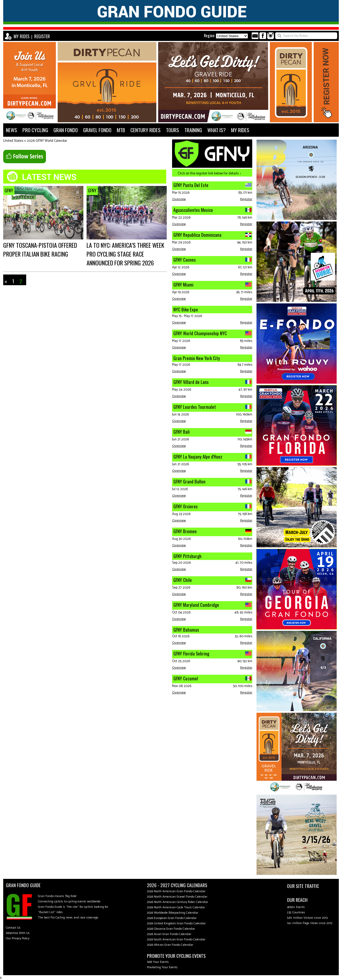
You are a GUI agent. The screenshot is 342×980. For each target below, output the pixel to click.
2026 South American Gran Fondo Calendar (176, 939)
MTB (121, 130)
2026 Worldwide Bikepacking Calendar (173, 913)
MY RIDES (22, 36)
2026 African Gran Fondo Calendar (170, 945)
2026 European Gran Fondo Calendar (172, 918)
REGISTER (42, 36)
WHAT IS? (217, 130)
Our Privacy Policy (18, 938)
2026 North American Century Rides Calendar (178, 902)
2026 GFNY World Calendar (47, 141)
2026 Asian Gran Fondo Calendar (169, 934)
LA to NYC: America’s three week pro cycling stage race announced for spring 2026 (125, 254)
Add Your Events (158, 962)
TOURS (172, 130)
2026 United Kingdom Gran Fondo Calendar (176, 923)
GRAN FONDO (66, 130)
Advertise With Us (18, 933)
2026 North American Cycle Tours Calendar (176, 907)
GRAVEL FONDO (97, 130)
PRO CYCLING (35, 130)
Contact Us (13, 928)
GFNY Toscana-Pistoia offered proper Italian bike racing (40, 249)
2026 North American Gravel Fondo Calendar (177, 897)
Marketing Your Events (162, 967)
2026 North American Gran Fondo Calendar (176, 891)
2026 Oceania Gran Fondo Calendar (171, 929)
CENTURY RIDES (145, 130)
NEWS (11, 130)
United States (13, 141)
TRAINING (193, 130)
